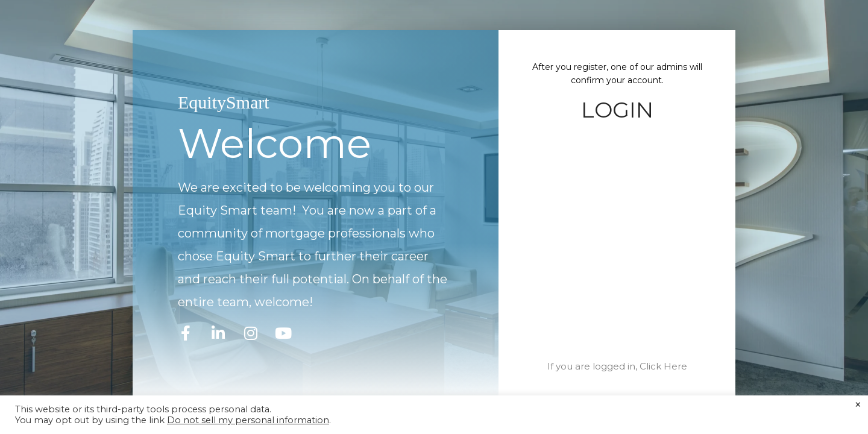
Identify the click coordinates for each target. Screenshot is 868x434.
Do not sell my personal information (248, 420)
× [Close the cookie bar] (858, 405)
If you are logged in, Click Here (617, 366)
